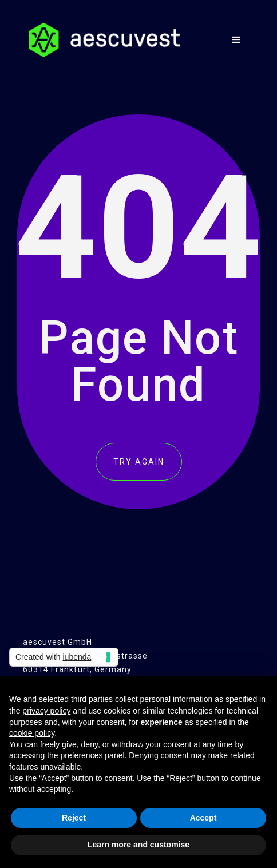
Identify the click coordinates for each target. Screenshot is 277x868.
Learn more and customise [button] (138, 845)
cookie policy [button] (32, 733)
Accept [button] (203, 818)
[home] (102, 40)
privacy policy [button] (46, 711)
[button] (237, 40)
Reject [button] (74, 818)
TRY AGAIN (139, 462)
